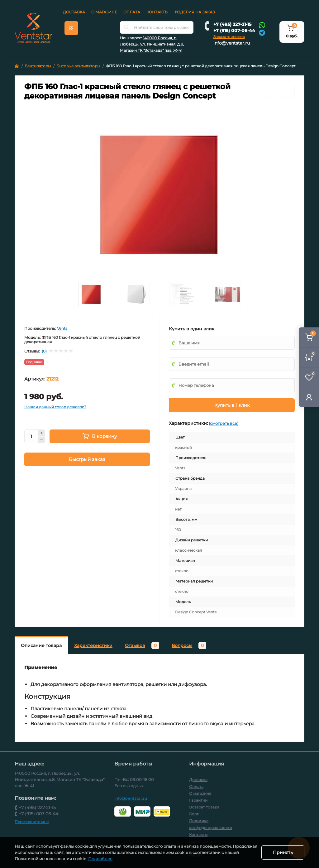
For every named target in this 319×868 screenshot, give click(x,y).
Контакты (157, 12)
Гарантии (198, 800)
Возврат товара (204, 807)
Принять (283, 852)
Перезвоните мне (32, 822)
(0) (44, 351)
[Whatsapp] (262, 25)
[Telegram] (262, 32)
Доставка (74, 12)
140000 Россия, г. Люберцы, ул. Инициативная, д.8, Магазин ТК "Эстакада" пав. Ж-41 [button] (152, 44)
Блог (194, 814)
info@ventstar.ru (232, 43)
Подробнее (116, 859)
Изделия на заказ (195, 12)
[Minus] (41, 440)
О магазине (104, 12)
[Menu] (71, 28)
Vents (62, 328)
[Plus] (41, 433)
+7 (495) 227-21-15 (232, 24)
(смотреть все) (224, 423)
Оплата (132, 12)
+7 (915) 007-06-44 (234, 31)
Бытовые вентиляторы (78, 66)
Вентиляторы (38, 66)
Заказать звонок (229, 37)
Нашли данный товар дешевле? (55, 407)
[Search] (127, 27)
